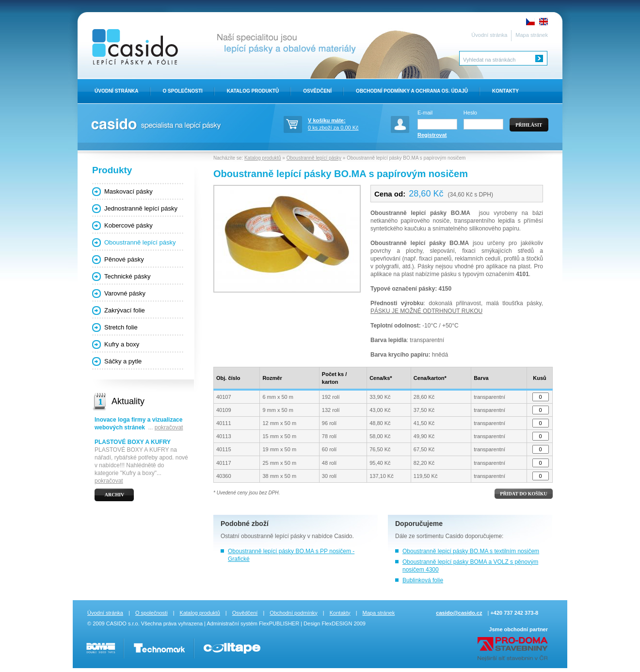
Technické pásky (127, 276)
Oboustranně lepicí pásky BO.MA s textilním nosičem (471, 551)
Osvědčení (317, 91)
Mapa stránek (532, 35)
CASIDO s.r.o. (123, 623)
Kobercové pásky (128, 225)
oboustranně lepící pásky (273, 536)
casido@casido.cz (459, 613)
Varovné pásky (125, 293)
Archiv (115, 495)
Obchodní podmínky (293, 613)
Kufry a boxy (122, 344)
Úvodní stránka (489, 35)
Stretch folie (121, 327)
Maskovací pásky (128, 191)
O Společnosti (183, 91)
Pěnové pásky (124, 259)
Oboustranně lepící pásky (140, 242)
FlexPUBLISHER (279, 623)
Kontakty (505, 91)
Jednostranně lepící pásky (141, 208)
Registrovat (432, 135)
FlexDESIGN (337, 623)
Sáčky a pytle (123, 361)
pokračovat (169, 427)
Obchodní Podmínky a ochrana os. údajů (412, 91)
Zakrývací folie (125, 310)
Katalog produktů (253, 91)
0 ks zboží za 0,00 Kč (342, 123)
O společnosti (152, 613)
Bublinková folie (423, 580)
